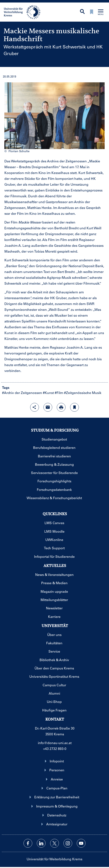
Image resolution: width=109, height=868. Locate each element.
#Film (59, 393)
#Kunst (48, 393)
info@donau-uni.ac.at (55, 743)
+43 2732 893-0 (55, 749)
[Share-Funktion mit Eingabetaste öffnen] (35, 407)
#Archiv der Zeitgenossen (22, 393)
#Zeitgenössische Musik (83, 393)
